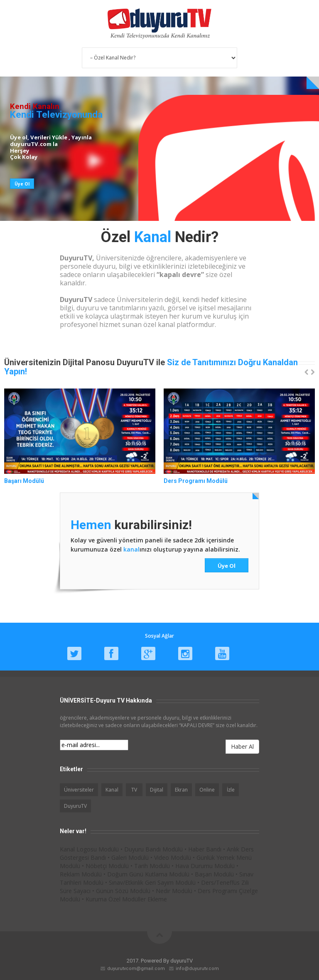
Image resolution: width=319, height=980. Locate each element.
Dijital (157, 790)
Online (207, 790)
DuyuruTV (75, 806)
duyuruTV (182, 961)
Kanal (112, 790)
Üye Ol (227, 566)
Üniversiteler (79, 790)
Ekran (181, 790)
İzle (231, 790)
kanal (131, 549)
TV (134, 790)
